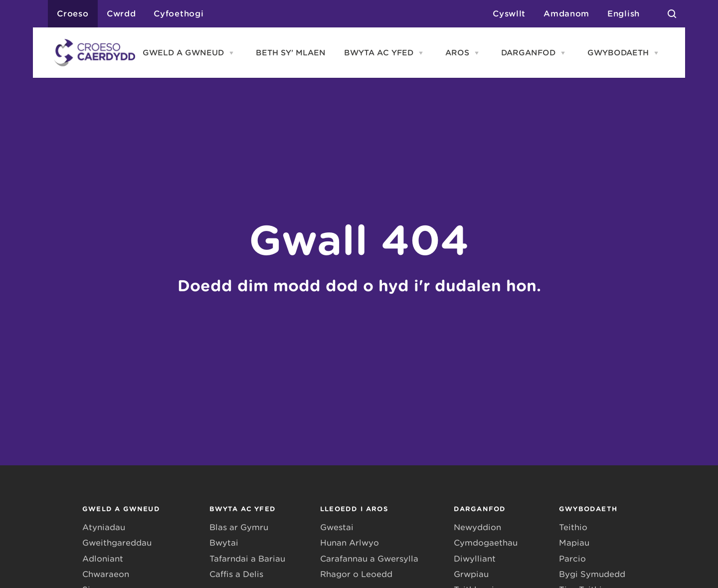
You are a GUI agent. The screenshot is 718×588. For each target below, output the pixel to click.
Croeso (73, 14)
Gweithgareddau (117, 543)
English (624, 14)
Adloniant (103, 559)
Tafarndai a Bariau (247, 559)
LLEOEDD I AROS (354, 509)
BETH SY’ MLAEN (291, 53)
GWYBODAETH (618, 53)
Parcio (572, 559)
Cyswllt (509, 14)
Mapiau (574, 543)
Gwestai (337, 527)
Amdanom (566, 14)
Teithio (573, 527)
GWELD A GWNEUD (183, 53)
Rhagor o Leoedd (356, 574)
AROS (457, 53)
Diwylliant (475, 559)
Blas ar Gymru (239, 527)
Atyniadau (104, 527)
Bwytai (224, 543)
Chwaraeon (106, 574)
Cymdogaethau (486, 543)
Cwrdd (121, 14)
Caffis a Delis (236, 574)
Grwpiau (471, 574)
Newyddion (477, 527)
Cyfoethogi (179, 14)
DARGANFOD (528, 53)
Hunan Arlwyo (350, 543)
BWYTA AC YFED (379, 53)
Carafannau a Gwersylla (369, 559)
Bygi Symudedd (592, 574)
